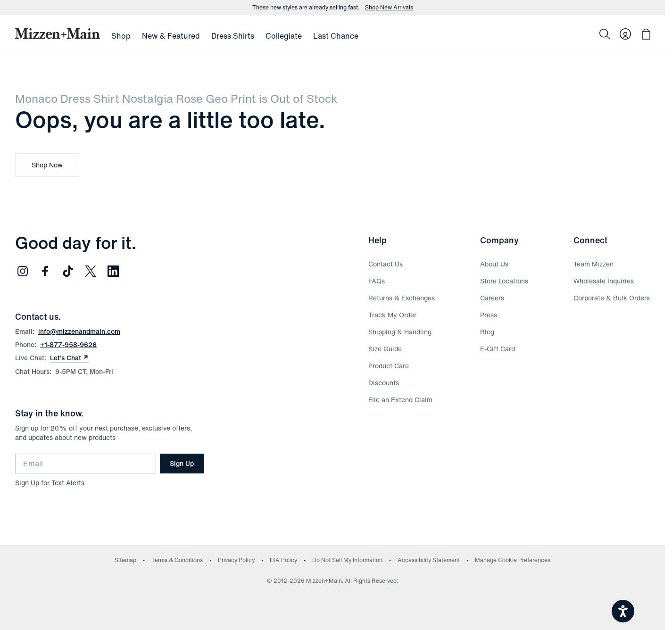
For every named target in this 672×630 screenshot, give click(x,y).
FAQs (377, 281)
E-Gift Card (498, 349)
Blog (487, 332)
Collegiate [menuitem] (284, 36)
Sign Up (182, 463)
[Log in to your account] (625, 34)
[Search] (605, 34)
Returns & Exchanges (402, 298)
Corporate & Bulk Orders (612, 298)
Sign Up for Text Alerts (50, 483)
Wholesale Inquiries (604, 281)
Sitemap (125, 560)
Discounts (384, 383)
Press (489, 315)
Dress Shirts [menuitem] (233, 36)
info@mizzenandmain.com (79, 331)
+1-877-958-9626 (68, 344)
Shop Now (47, 165)
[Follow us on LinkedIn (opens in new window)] (113, 271)
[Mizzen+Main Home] (58, 33)
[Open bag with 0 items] (646, 34)
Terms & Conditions (177, 560)
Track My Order (392, 315)
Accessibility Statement (429, 560)
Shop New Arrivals (389, 8)
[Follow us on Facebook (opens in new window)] (45, 271)
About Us (494, 264)
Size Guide (385, 349)
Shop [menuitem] (121, 36)
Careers (492, 298)
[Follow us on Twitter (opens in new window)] (91, 271)
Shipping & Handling (400, 332)
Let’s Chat (69, 358)
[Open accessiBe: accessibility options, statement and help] (623, 611)
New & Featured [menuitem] (171, 36)
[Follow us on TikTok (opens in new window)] (68, 271)
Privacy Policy (236, 560)
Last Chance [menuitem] (336, 36)
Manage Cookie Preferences (513, 560)
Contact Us (386, 264)
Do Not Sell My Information (347, 560)
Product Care (389, 366)
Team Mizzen (593, 264)
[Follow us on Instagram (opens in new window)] (23, 271)
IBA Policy (283, 560)
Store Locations (504, 281)
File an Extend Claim (400, 400)
